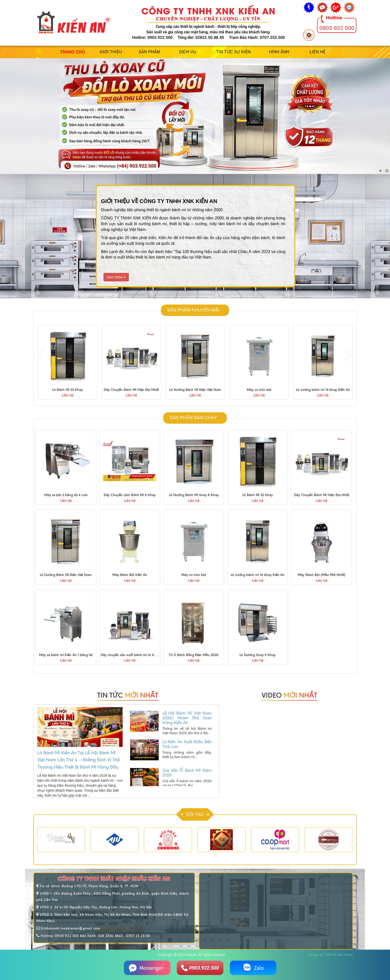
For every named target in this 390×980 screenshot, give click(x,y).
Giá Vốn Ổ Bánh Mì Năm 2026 (187, 779)
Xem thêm (116, 277)
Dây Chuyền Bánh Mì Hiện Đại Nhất (195, 390)
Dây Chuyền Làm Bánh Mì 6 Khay (130, 495)
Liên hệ (318, 52)
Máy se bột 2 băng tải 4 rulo (66, 495)
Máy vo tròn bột (323, 390)
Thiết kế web (334, 955)
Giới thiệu (111, 52)
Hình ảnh (279, 52)
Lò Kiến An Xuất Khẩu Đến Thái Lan (187, 750)
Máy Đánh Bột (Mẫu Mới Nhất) (322, 575)
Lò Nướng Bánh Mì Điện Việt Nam (259, 390)
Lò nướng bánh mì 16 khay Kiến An (258, 575)
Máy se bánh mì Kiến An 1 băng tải (66, 655)
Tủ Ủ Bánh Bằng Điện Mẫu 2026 (194, 655)
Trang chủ (72, 52)
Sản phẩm (149, 52)
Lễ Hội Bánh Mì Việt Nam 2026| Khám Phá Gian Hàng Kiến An (187, 724)
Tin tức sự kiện (233, 52)
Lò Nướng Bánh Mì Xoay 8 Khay (68, 390)
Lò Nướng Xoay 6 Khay (258, 655)
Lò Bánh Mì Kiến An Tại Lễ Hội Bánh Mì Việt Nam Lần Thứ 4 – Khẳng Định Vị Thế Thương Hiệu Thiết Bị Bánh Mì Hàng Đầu (78, 760)
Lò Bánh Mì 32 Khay (131, 390)
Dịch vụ (188, 52)
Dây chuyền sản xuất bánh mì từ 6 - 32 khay (135, 655)
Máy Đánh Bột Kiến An (130, 575)
